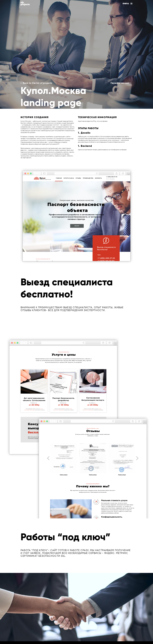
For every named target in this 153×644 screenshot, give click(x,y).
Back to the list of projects (36, 83)
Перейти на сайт (121, 83)
